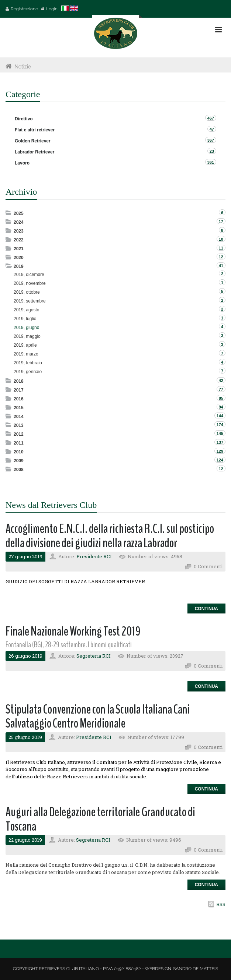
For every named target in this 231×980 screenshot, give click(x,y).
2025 (19, 213)
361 (211, 162)
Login (52, 9)
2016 (19, 399)
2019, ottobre (27, 292)
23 (212, 151)
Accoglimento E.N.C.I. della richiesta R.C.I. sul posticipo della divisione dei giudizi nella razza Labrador (110, 536)
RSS (221, 904)
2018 (19, 381)
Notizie (23, 67)
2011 (19, 443)
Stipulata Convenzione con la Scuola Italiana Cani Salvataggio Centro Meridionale (98, 717)
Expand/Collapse (9, 213)
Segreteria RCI (94, 656)
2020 (19, 258)
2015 (19, 408)
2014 (19, 417)
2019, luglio (25, 319)
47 (212, 129)
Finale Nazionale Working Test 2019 (73, 631)
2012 (19, 434)
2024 (19, 222)
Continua (206, 609)
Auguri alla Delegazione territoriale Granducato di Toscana (100, 819)
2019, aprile (25, 345)
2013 (19, 425)
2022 (19, 240)
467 (211, 118)
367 (211, 140)
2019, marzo (26, 354)
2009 (19, 461)
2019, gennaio (28, 372)
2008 (19, 470)
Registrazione (24, 9)
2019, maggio (27, 336)
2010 (19, 452)
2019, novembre (30, 283)
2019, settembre (30, 301)
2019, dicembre (29, 275)
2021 (19, 249)
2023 (19, 231)
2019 (19, 266)
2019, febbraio (28, 363)
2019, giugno (26, 328)
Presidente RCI (94, 556)
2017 (19, 390)
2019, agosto (26, 310)
